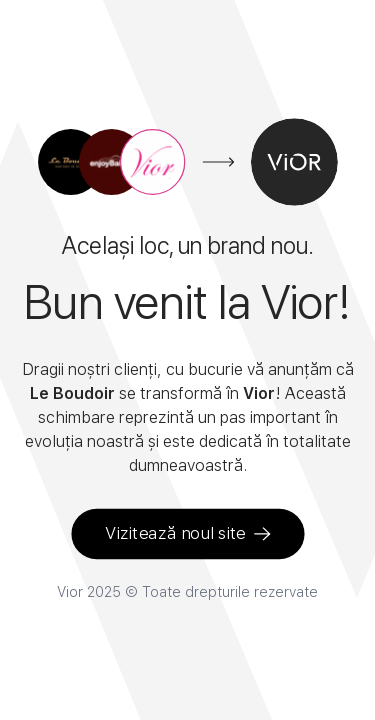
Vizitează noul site (188, 533)
